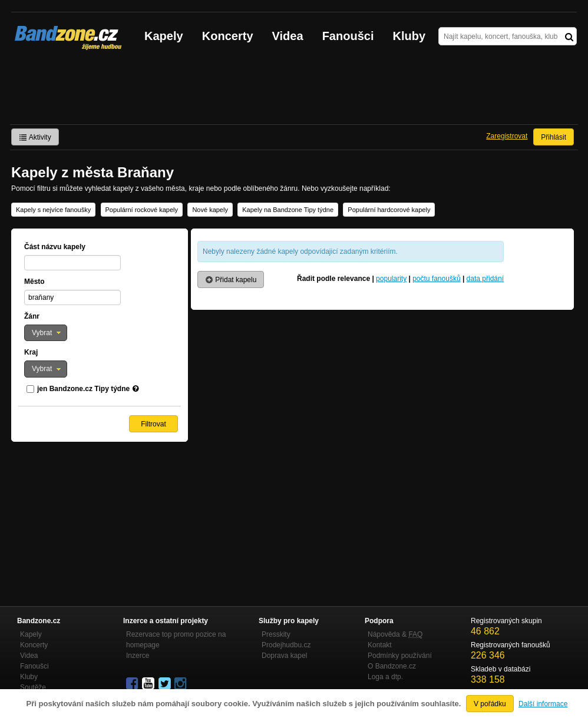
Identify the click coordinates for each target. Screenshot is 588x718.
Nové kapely (210, 210)
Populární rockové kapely (142, 210)
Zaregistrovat (507, 136)
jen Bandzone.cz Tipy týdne (83, 389)
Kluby (409, 36)
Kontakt (380, 645)
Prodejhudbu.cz (286, 645)
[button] (46, 333)
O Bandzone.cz (392, 666)
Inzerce (138, 656)
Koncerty (228, 36)
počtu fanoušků (436, 279)
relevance (354, 279)
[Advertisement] (294, 92)
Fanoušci (348, 36)
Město (34, 282)
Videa (288, 36)
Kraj (31, 352)
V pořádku (490, 704)
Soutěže (33, 687)
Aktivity (35, 137)
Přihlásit (554, 137)
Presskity (276, 634)
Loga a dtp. (385, 677)
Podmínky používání (400, 656)
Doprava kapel (284, 656)
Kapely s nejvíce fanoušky (53, 210)
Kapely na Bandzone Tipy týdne (288, 210)
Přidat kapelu (231, 280)
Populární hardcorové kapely (389, 210)
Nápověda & (395, 634)
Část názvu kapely (55, 247)
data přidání (485, 279)
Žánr (32, 316)
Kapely (164, 36)
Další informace (543, 704)
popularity (391, 279)
